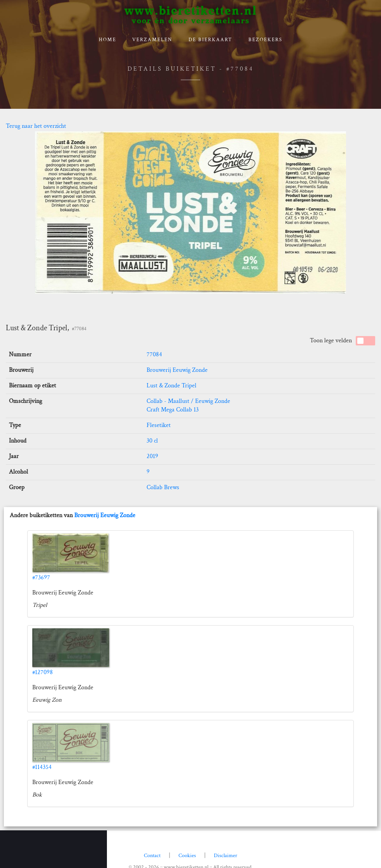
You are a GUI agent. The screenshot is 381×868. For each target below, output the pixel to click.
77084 (154, 355)
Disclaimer (225, 856)
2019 (152, 456)
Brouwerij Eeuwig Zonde (177, 370)
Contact (152, 856)
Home (107, 40)
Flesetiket (159, 425)
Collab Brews (163, 487)
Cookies (187, 856)
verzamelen (152, 40)
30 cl (152, 441)
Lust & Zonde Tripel (171, 386)
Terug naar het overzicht (36, 126)
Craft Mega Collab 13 (173, 410)
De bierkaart (211, 40)
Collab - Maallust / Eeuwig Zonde (188, 401)
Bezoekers (265, 40)
